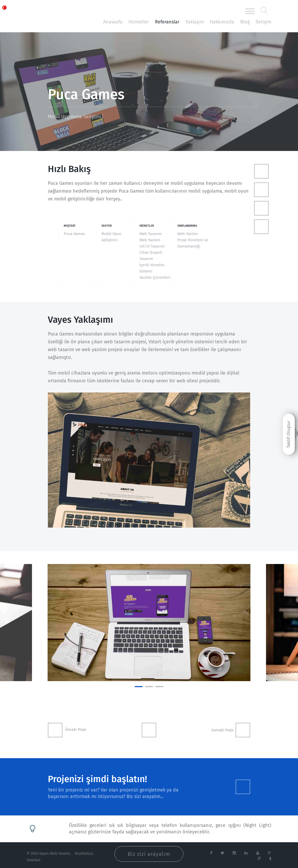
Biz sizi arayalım (149, 854)
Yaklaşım (195, 22)
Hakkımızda (222, 22)
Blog (245, 22)
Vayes (50, 11)
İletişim (263, 22)
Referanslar (167, 22)
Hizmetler (139, 22)
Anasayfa (113, 22)
